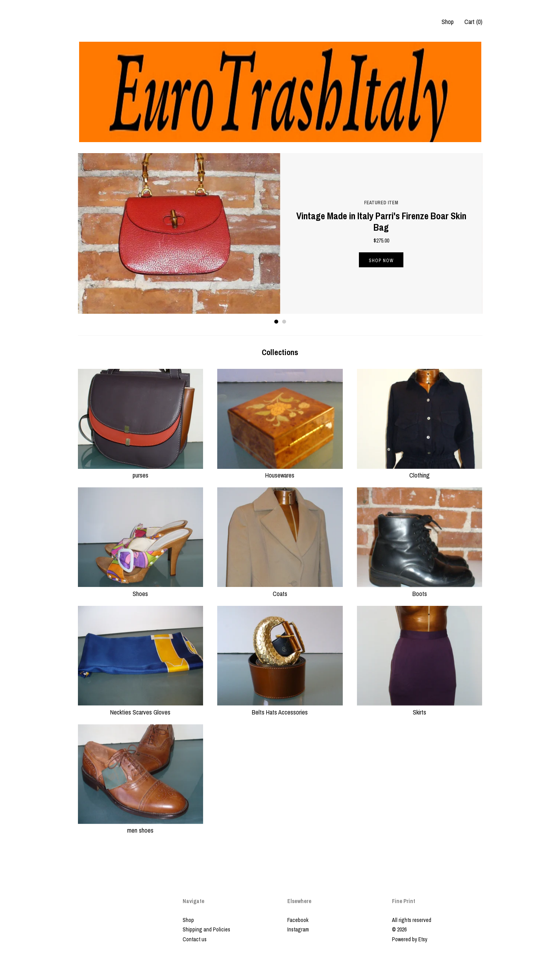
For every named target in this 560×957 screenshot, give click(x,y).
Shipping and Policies (206, 929)
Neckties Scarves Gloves (141, 707)
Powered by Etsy (410, 939)
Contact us (195, 939)
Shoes (141, 589)
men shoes (141, 826)
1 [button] (276, 322)
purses (141, 471)
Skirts (420, 707)
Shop (448, 22)
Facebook (298, 920)
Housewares (280, 471)
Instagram (298, 929)
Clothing (420, 471)
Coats (280, 589)
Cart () (473, 22)
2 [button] (284, 322)
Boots (420, 589)
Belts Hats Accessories (280, 707)
